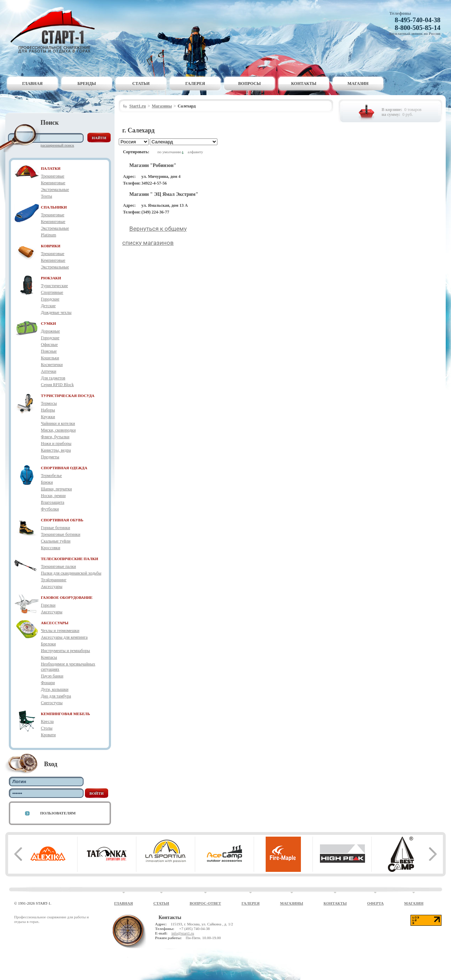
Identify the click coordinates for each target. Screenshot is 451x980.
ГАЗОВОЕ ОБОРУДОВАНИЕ (67, 597)
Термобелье (51, 476)
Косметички (52, 365)
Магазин (358, 83)
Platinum (48, 235)
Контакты (304, 83)
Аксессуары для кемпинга (64, 637)
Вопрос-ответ (205, 903)
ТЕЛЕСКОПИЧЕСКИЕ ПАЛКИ (70, 559)
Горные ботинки (55, 528)
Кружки (48, 417)
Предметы (50, 457)
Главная (32, 83)
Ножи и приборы (56, 444)
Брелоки (48, 644)
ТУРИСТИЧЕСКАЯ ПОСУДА (68, 396)
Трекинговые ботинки (61, 534)
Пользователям (58, 813)
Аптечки (49, 371)
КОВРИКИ (51, 246)
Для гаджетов (53, 378)
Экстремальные (55, 190)
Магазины (162, 106)
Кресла (47, 721)
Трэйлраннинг (54, 580)
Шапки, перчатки (56, 489)
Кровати (48, 735)
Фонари (48, 683)
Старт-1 (55, 30)
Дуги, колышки (55, 689)
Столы (47, 728)
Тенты (47, 196)
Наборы (48, 410)
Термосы (49, 403)
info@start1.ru (183, 933)
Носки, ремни (53, 496)
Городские (50, 299)
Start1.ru (138, 106)
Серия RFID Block (57, 385)
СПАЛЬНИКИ (54, 207)
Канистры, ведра (56, 450)
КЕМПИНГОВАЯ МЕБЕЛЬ (66, 714)
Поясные (49, 351)
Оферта (375, 903)
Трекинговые (53, 176)
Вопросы (249, 83)
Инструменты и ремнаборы (65, 651)
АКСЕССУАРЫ (55, 623)
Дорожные (50, 331)
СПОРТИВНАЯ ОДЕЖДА (64, 468)
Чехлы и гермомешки (60, 631)
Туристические (54, 286)
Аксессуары (52, 587)
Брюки (47, 482)
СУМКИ (48, 323)
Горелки (48, 605)
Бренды (87, 83)
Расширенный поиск (57, 145)
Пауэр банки (52, 676)
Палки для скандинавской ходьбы (71, 573)
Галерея (195, 83)
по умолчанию (169, 152)
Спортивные (52, 292)
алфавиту (195, 152)
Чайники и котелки (58, 423)
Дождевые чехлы (56, 312)
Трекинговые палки (58, 566)
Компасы (49, 657)
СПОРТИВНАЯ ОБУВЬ (62, 520)
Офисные (49, 345)
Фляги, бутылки (55, 437)
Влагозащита (52, 502)
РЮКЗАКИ (51, 278)
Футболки (50, 509)
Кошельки (50, 358)
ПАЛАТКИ (51, 168)
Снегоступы (52, 703)
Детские (48, 306)
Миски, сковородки (58, 430)
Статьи (141, 83)
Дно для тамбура (56, 696)
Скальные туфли (56, 541)
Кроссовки (51, 548)
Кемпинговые (53, 183)
